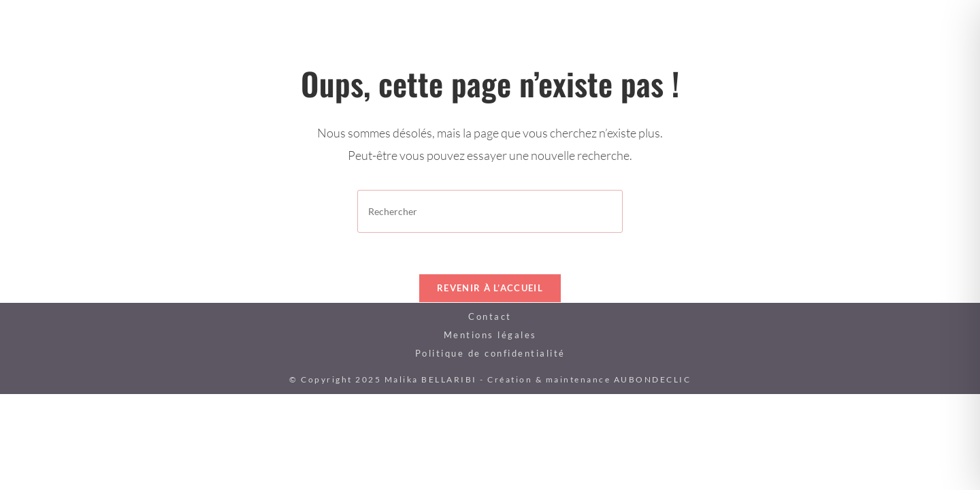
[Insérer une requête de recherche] (490, 211)
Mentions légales (490, 335)
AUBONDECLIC (653, 379)
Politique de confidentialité (490, 353)
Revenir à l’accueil (490, 288)
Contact (490, 316)
